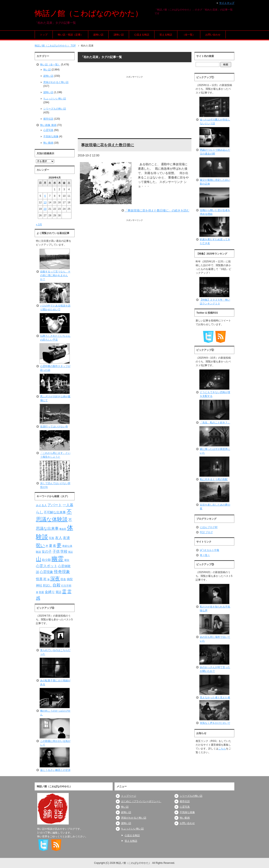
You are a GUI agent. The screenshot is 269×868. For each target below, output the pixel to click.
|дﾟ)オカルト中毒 (210, 550)
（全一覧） (189, 35)
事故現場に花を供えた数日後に (108, 145)
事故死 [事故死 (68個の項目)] (63, 529)
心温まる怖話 (142, 35)
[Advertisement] (135, 108)
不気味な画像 (51, 136)
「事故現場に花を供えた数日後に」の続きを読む (157, 210)
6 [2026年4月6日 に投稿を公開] (45, 196)
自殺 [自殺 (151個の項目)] (57, 585)
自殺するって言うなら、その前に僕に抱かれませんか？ (55, 275)
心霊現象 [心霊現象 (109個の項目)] (46, 572)
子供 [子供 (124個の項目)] (56, 551)
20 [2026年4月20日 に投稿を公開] (45, 209)
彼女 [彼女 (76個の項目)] (67, 560)
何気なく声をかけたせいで (215, 723)
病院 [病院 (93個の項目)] (70, 579)
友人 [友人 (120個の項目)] (59, 538)
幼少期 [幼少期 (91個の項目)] (46, 560)
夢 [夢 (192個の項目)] (59, 545)
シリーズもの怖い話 (55, 109)
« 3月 (39, 225)
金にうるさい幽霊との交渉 (55, 770)
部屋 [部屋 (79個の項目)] (41, 592)
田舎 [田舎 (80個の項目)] (63, 579)
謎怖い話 (119, 35)
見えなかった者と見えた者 (215, 698)
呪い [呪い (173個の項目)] (40, 545)
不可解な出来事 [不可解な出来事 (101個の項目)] (55, 512)
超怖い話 (98, 35)
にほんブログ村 (209, 527)
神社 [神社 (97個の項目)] (39, 585)
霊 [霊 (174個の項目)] (64, 591)
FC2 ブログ (206, 532)
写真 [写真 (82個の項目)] (51, 538)
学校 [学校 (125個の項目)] (64, 551)
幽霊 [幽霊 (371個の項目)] (58, 559)
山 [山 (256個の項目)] (39, 559)
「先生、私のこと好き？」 (215, 423)
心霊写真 (48, 130)
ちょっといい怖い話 (55, 99)
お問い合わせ (213, 35)
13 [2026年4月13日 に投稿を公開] (45, 202)
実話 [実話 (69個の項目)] (70, 552)
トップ (44, 35)
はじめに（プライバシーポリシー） (141, 801)
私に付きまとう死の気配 (214, 479)
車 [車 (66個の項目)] (37, 592)
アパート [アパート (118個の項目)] (55, 505)
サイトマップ (227, 3)
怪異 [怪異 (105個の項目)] (39, 579)
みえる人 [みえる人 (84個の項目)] (41, 505)
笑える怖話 (166, 35)
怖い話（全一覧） (50, 65)
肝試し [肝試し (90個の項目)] (47, 585)
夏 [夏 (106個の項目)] (51, 546)
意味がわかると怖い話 (56, 82)
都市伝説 (48, 119)
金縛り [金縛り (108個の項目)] (50, 592)
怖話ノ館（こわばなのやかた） (89, 13)
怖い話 (47, 70)
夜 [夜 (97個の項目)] (55, 546)
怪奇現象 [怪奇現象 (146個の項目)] (62, 572)
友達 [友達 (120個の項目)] (66, 538)
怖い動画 (48, 143)
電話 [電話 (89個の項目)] (58, 592)
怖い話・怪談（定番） (70, 35)
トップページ (129, 796)
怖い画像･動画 (48, 125)
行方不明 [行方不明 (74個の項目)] (66, 586)
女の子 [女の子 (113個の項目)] (47, 551)
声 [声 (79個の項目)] (47, 546)
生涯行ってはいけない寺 (54, 427)
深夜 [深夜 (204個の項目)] (55, 579)
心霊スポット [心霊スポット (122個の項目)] (47, 566)
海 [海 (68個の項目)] (48, 579)
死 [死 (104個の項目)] (45, 579)
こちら (222, 749)
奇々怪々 (205, 555)
